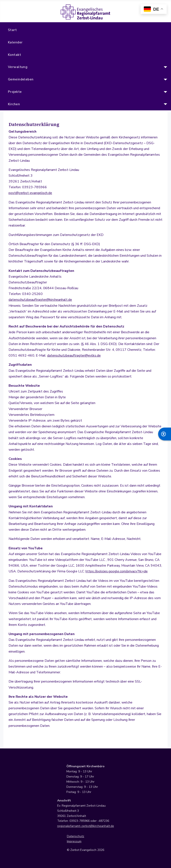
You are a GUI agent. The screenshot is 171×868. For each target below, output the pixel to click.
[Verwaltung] (165, 67)
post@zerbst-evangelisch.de (30, 193)
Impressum (74, 841)
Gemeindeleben (21, 79)
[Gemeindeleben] (165, 80)
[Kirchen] (165, 104)
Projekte (15, 92)
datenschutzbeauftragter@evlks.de (74, 355)
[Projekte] (165, 92)
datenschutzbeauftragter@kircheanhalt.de (40, 300)
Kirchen (14, 104)
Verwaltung (18, 67)
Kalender (15, 42)
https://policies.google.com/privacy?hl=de (117, 571)
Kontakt (14, 55)
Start (12, 30)
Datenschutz (76, 836)
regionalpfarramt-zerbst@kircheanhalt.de (86, 826)
